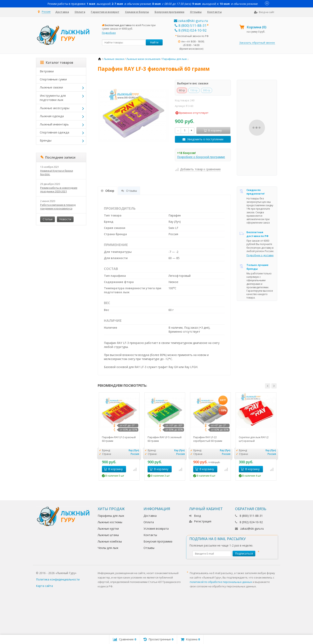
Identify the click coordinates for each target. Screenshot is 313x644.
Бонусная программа (169, 12)
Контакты (214, 12)
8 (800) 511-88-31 (191, 25)
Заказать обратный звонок (257, 43)
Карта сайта (44, 586)
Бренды (46, 140)
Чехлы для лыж (108, 548)
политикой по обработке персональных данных (221, 582)
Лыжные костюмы (110, 522)
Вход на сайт (264, 12)
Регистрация (200, 521)
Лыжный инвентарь (54, 124)
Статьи (48, 219)
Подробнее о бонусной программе (201, 157)
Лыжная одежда (52, 116)
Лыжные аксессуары (55, 108)
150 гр (194, 90)
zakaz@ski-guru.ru (191, 21)
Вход (195, 516)
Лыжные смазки (51, 87)
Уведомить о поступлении (205, 139)
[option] (119, 436)
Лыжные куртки (108, 529)
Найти (154, 42)
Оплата (80, 12)
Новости (65, 219)
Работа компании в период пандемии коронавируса (58, 207)
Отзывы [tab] (129, 191)
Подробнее (109, 33)
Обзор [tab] (108, 191)
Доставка (62, 12)
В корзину (113, 469)
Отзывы (196, 12)
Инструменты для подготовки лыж (53, 98)
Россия (46, 12)
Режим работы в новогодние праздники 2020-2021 (59, 190)
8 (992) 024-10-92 (191, 30)
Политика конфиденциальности (58, 579)
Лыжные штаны (108, 535)
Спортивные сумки (53, 79)
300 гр (207, 90)
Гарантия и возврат (105, 12)
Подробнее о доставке (260, 255)
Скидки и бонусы (137, 12)
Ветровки (47, 71)
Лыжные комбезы (110, 541)
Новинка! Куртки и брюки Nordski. (57, 172)
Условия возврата (156, 529)
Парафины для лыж (111, 516)
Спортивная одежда (54, 132)
